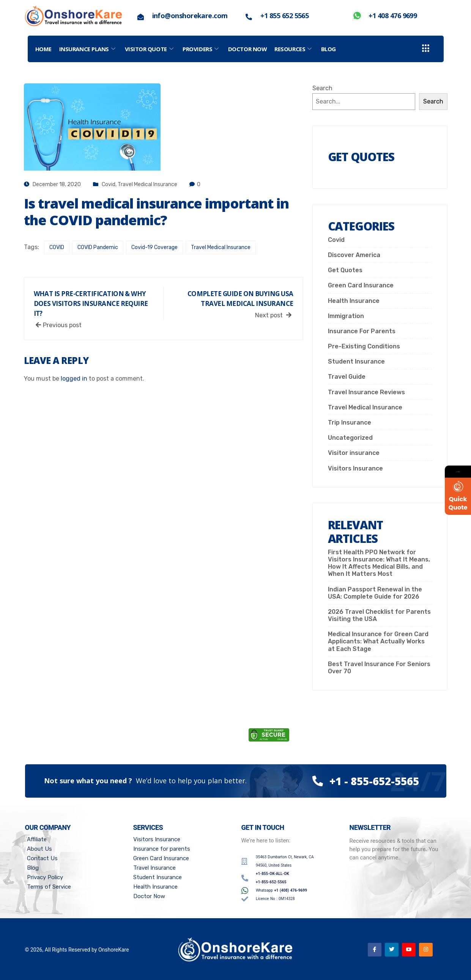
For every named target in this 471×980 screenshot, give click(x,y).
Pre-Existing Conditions (364, 346)
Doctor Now (248, 49)
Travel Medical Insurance (147, 184)
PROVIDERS (202, 49)
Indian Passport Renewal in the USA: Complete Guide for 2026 (375, 593)
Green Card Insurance (361, 285)
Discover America (354, 255)
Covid (109, 184)
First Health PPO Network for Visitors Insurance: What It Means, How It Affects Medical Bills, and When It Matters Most (379, 563)
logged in (74, 379)
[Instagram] (426, 950)
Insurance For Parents (362, 331)
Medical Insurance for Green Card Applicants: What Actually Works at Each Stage (378, 641)
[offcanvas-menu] (426, 49)
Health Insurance (354, 301)
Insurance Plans (88, 49)
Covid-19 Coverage (154, 247)
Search (322, 88)
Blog (328, 49)
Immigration (346, 316)
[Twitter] (392, 950)
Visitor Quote (150, 49)
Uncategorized (350, 438)
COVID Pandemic (98, 247)
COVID (57, 247)
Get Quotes (345, 270)
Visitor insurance (354, 453)
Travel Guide (347, 377)
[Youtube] (409, 950)
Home (43, 49)
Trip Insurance (350, 423)
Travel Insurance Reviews (366, 392)
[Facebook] (375, 950)
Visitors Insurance (355, 468)
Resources (294, 49)
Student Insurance (356, 361)
